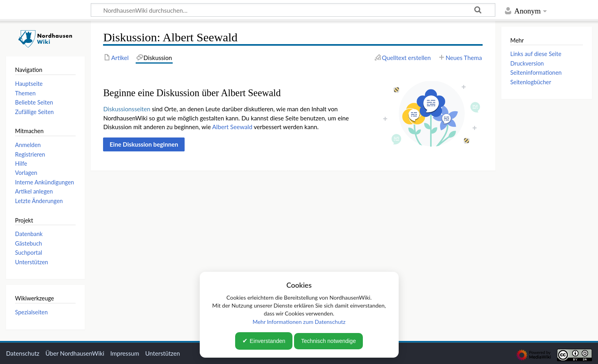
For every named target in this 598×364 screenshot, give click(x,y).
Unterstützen (163, 353)
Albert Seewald (232, 127)
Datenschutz (23, 353)
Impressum (125, 353)
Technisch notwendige (329, 341)
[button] (144, 144)
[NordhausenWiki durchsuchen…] (293, 10)
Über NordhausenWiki (75, 353)
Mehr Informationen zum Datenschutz (299, 322)
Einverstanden (268, 341)
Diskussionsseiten (127, 109)
